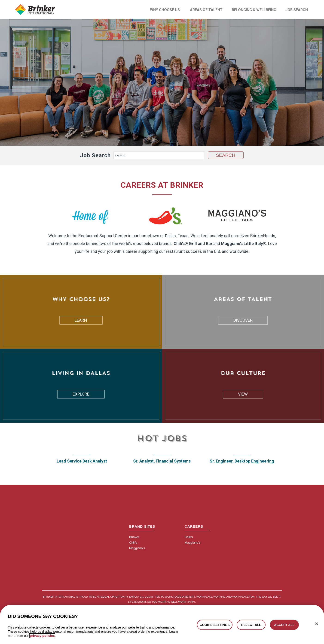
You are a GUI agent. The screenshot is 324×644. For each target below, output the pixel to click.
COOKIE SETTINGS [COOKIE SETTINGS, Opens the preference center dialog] (215, 625)
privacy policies (42, 636)
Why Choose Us (165, 10)
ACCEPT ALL (284, 625)
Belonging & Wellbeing (254, 10)
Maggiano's (137, 548)
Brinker (134, 537)
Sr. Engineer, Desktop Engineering (242, 461)
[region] (162, 624)
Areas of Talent (206, 10)
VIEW (243, 394)
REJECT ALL (251, 625)
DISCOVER (243, 320)
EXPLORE (81, 394)
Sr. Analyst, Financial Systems (162, 461)
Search (226, 155)
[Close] (317, 624)
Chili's (133, 542)
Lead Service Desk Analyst (82, 461)
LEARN (81, 320)
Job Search (297, 10)
